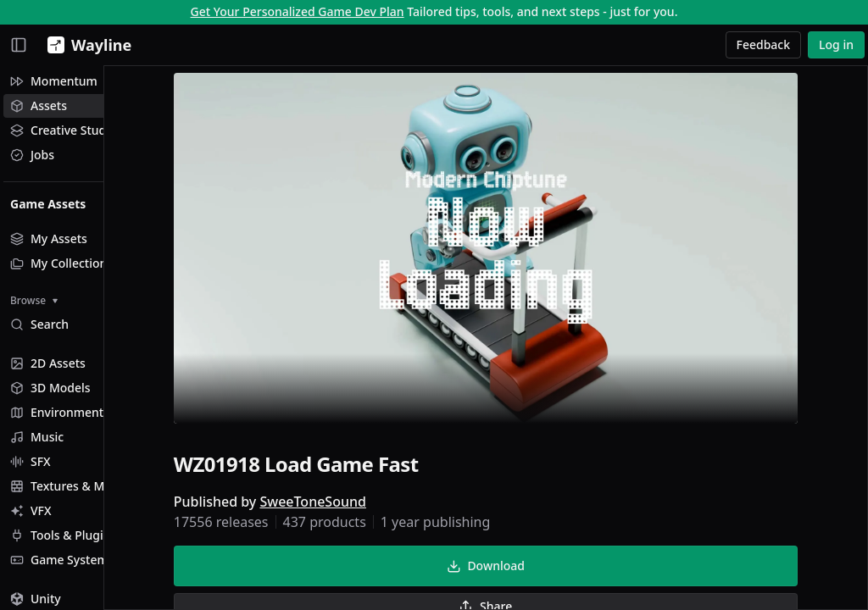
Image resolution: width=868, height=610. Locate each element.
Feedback (764, 44)
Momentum (54, 81)
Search (39, 324)
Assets (39, 105)
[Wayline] (86, 45)
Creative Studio (64, 130)
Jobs (32, 155)
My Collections (61, 263)
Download (529, 569)
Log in (836, 44)
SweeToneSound (357, 505)
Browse (34, 300)
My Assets (49, 238)
